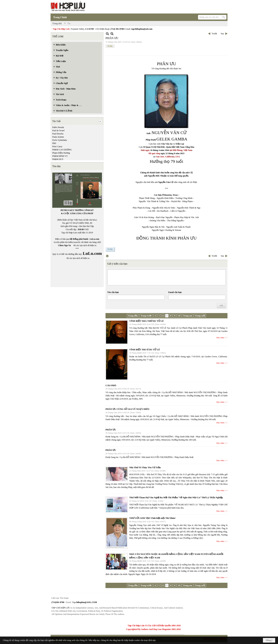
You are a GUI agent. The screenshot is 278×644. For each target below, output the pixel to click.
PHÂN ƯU (111, 430)
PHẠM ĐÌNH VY (60, 156)
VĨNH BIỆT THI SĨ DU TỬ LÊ (145, 350)
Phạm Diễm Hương (61, 153)
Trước (214, 34)
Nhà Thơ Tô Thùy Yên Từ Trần (145, 467)
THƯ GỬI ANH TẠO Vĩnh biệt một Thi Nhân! (152, 518)
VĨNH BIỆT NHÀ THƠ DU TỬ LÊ (147, 321)
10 (179, 316)
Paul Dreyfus (58, 134)
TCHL (110, 46)
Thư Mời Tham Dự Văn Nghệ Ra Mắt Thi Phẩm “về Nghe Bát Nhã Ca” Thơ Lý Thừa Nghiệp (176, 497)
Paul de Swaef (58, 131)
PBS (54, 143)
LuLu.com (94, 239)
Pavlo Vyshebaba (60, 140)
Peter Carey (57, 146)
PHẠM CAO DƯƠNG (62, 150)
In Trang (107, 256)
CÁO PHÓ (111, 385)
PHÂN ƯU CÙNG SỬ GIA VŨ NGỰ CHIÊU (128, 409)
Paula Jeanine (58, 137)
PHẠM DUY (58, 159)
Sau (222, 34)
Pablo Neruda (58, 127)
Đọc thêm (220, 338)
